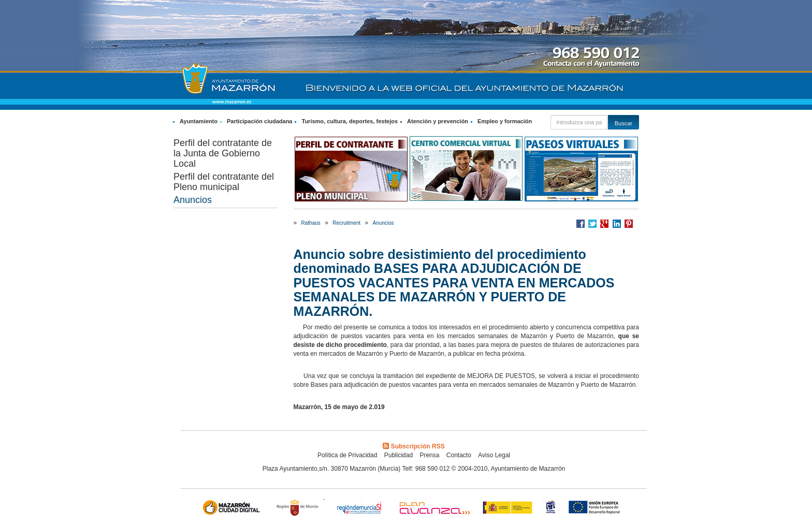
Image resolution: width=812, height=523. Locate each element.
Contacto (459, 455)
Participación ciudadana (260, 121)
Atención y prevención (438, 121)
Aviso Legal (494, 455)
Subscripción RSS (414, 446)
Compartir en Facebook (581, 224)
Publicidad (398, 455)
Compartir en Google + (604, 224)
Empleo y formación (505, 121)
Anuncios (193, 200)
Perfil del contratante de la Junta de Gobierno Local (223, 153)
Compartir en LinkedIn (617, 224)
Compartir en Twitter (592, 224)
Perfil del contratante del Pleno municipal (224, 182)
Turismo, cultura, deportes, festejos (350, 121)
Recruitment (346, 223)
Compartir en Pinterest (629, 224)
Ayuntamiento (199, 121)
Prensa (429, 455)
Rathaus (311, 223)
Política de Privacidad (347, 455)
